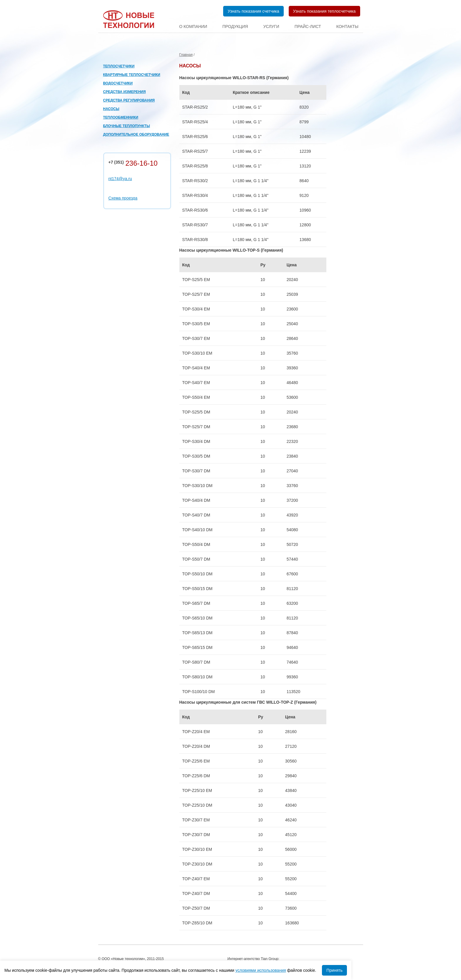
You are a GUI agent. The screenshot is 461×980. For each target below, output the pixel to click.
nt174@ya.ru (120, 179)
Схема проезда (123, 198)
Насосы (111, 109)
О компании (193, 26)
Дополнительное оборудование (136, 134)
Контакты (348, 26)
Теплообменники (121, 117)
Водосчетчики (118, 83)
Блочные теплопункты (127, 126)
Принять (334, 970)
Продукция (235, 26)
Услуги (271, 26)
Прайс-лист (308, 26)
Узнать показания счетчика (253, 11)
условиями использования (261, 970)
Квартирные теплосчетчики (132, 75)
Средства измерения (125, 92)
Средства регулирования (129, 100)
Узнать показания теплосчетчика (324, 11)
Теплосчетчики (119, 66)
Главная (186, 55)
